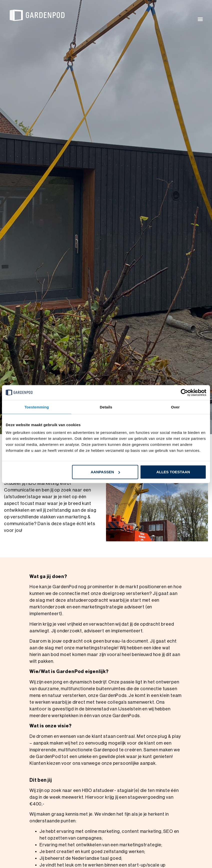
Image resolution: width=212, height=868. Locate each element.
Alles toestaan (173, 472)
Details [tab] (106, 407)
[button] (200, 19)
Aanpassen (105, 472)
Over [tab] (175, 407)
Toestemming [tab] (37, 407)
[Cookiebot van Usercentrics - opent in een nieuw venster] (184, 392)
